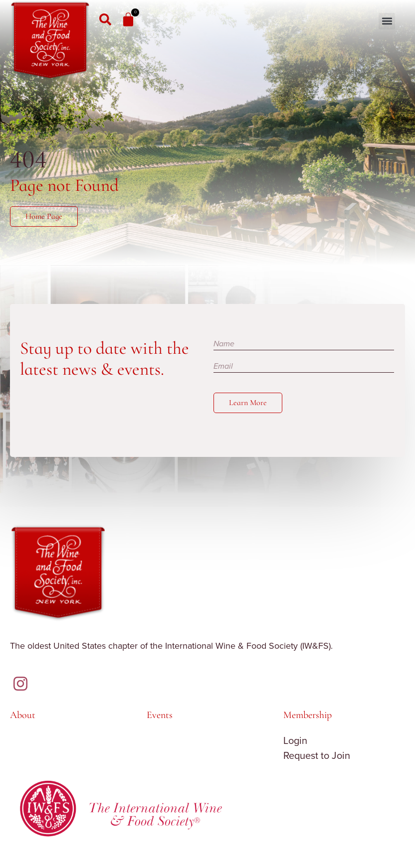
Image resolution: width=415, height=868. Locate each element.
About (23, 715)
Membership (308, 715)
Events (160, 715)
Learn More (248, 403)
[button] (387, 21)
